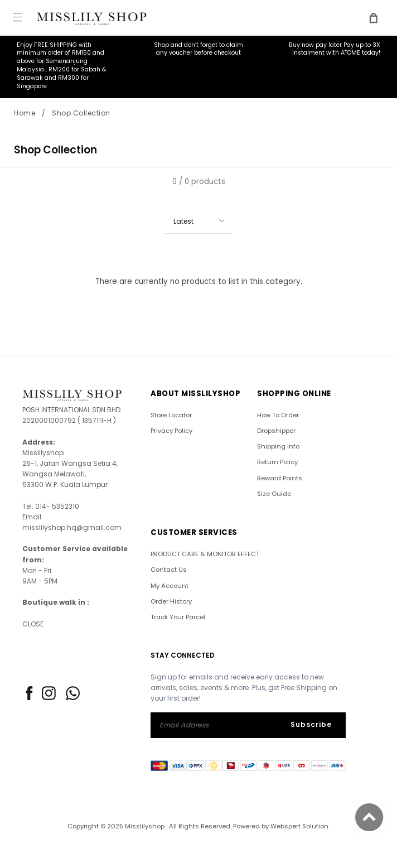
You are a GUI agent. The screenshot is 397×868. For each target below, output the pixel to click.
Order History (171, 601)
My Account (170, 586)
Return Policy (277, 462)
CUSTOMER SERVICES (194, 532)
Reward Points (280, 478)
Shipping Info (278, 446)
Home (25, 113)
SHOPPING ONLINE (294, 394)
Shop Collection (81, 113)
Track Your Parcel (178, 617)
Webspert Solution (299, 826)
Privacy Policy (171, 431)
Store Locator (171, 415)
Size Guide (274, 494)
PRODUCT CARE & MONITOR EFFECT (205, 554)
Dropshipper (276, 431)
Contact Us (169, 570)
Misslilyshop (145, 826)
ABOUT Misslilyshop (195, 394)
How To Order (278, 415)
